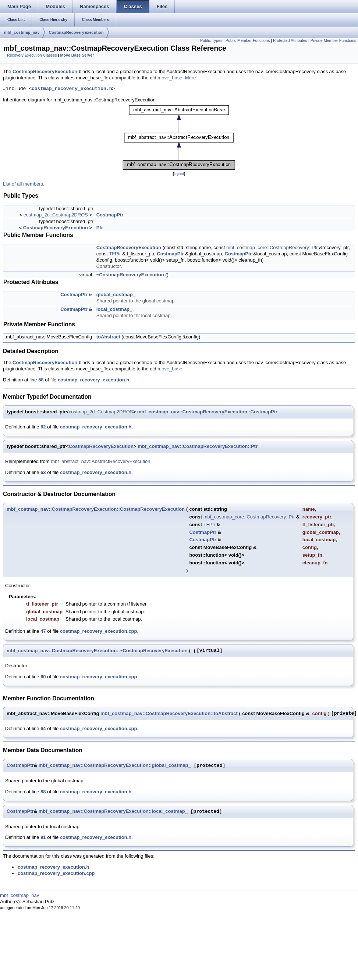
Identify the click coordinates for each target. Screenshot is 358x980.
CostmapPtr (110, 215)
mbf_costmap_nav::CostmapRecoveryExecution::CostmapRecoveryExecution (96, 509)
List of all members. (24, 184)
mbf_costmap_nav (22, 32)
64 (43, 728)
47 (43, 631)
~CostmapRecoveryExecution (130, 275)
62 (43, 427)
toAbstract (108, 337)
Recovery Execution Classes (32, 55)
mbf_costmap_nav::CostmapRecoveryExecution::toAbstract (169, 713)
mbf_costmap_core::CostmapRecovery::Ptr (272, 247)
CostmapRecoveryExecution (76, 32)
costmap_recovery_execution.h (72, 89)
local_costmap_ (114, 309)
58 (41, 380)
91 (43, 837)
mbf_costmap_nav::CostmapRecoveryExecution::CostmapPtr (207, 412)
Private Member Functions (333, 40)
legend (179, 174)
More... (192, 78)
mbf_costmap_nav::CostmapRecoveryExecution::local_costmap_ (113, 812)
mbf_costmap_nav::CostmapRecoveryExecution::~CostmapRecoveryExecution (97, 651)
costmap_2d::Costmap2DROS (56, 215)
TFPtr (115, 254)
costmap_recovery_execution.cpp (99, 631)
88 (43, 792)
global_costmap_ (116, 295)
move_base (170, 78)
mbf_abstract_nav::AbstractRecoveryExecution (100, 461)
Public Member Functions (248, 40)
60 (43, 677)
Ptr (100, 228)
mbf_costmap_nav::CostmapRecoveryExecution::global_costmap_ (115, 766)
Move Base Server (77, 55)
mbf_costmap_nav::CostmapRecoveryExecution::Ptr (198, 446)
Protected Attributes (290, 40)
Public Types (211, 40)
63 (43, 472)
